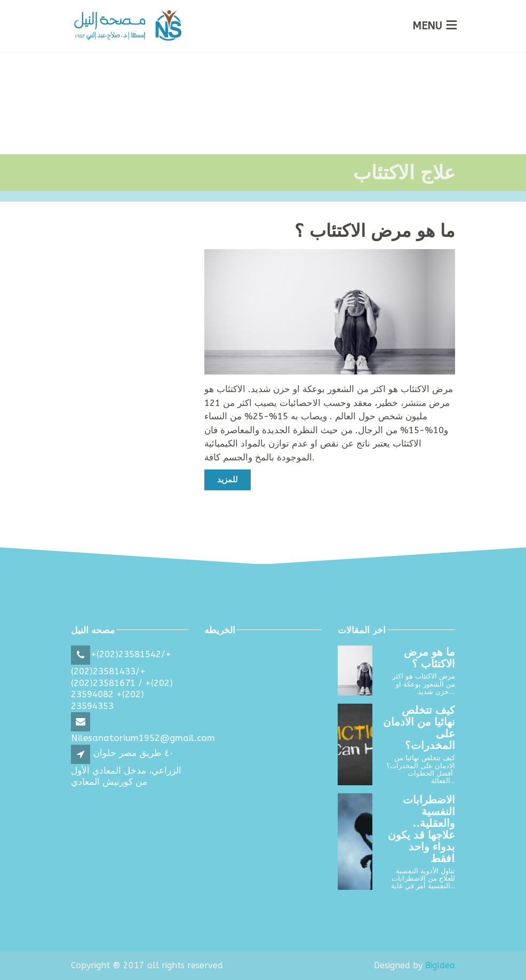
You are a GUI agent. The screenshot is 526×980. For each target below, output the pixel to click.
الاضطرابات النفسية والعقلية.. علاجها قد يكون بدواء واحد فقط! (421, 829)
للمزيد (228, 480)
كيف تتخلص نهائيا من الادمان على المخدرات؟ (419, 728)
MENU (427, 26)
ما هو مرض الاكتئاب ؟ (375, 231)
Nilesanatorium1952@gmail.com (143, 738)
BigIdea (440, 965)
